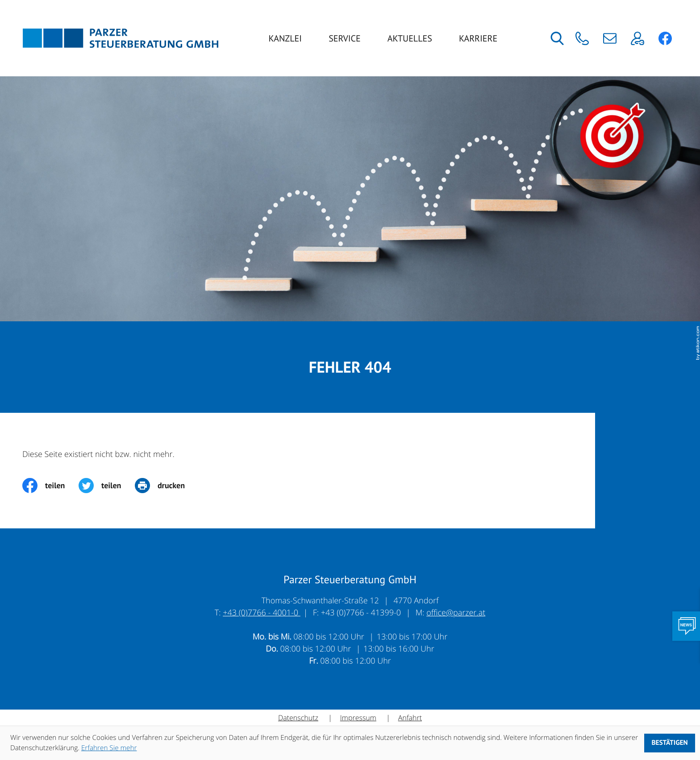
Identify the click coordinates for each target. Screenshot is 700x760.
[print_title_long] (167, 486)
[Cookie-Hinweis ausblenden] (669, 743)
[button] (582, 38)
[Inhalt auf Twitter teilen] (107, 486)
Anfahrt (410, 718)
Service (345, 38)
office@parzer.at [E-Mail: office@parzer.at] (456, 613)
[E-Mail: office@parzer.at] (610, 38)
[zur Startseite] (121, 38)
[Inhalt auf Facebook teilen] (50, 486)
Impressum (358, 718)
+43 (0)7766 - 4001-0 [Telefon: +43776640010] (262, 613)
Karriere (478, 38)
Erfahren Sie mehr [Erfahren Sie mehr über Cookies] (109, 748)
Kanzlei (285, 38)
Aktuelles (410, 38)
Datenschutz (298, 718)
